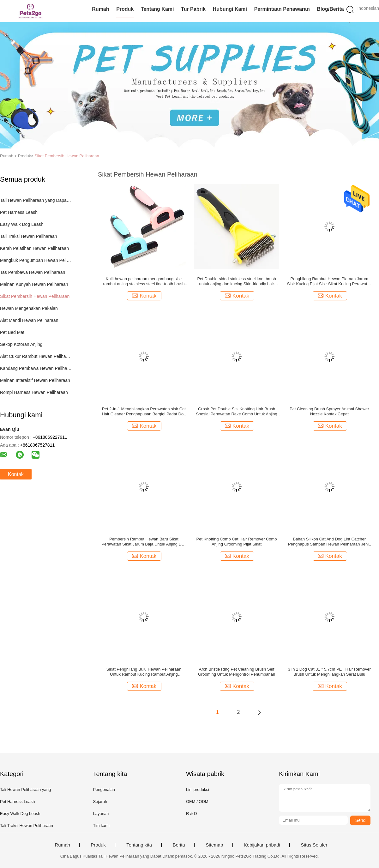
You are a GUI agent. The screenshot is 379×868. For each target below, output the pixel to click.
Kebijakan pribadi (262, 845)
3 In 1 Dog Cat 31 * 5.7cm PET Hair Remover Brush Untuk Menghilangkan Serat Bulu (329, 672)
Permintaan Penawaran (282, 9)
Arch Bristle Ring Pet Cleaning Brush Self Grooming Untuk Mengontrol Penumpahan (237, 672)
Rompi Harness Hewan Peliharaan (34, 392)
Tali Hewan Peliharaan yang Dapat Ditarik (36, 200)
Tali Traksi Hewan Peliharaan (29, 236)
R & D (192, 814)
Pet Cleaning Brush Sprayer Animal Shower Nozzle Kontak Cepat (329, 411)
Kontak (16, 474)
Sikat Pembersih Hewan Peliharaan (67, 156)
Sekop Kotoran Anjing (21, 344)
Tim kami (101, 826)
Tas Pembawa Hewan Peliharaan (33, 272)
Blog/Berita (330, 9)
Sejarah (100, 802)
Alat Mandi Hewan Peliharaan (29, 320)
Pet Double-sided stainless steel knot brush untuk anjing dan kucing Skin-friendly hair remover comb (236, 281)
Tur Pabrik (193, 9)
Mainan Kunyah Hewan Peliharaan (34, 284)
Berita (179, 845)
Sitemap (214, 845)
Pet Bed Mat (12, 332)
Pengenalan (104, 790)
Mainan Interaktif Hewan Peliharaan (35, 380)
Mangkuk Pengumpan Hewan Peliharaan (36, 260)
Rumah (100, 9)
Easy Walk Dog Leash (22, 224)
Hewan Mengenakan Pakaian (29, 308)
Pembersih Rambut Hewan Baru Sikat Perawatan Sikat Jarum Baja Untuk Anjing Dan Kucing (144, 542)
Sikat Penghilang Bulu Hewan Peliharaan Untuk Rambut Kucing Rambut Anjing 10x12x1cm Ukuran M (144, 672)
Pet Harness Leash (19, 212)
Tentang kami (157, 9)
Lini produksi (198, 790)
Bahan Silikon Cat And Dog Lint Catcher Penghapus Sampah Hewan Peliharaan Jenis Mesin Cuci (329, 542)
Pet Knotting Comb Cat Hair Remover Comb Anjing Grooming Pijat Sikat (237, 542)
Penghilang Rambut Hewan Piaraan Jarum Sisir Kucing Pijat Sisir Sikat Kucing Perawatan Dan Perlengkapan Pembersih (329, 281)
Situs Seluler (314, 845)
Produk (125, 9)
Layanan (101, 814)
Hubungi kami (230, 9)
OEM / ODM (197, 802)
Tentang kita (139, 845)
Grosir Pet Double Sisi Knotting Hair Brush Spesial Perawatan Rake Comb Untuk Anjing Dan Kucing (236, 412)
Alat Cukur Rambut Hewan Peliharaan (36, 356)
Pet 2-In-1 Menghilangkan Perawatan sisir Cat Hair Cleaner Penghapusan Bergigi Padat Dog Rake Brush (144, 412)
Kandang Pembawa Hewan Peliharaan (36, 368)
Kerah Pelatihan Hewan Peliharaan (34, 248)
